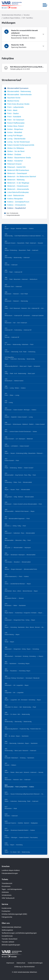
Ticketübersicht (7, 883)
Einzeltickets (6, 886)
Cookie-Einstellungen (35, 963)
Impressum (10, 963)
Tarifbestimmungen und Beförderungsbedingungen (19, 933)
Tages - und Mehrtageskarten (12, 889)
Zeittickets (5, 892)
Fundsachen (6, 911)
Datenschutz (21, 963)
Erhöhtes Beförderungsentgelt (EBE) (14, 914)
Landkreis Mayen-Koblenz (12, 18)
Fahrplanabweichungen (10, 873)
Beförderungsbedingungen (11, 945)
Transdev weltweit (8, 942)
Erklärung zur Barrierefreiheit (24, 967)
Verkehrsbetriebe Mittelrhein (12, 15)
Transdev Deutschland (9, 939)
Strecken (27, 15)
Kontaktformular (7, 936)
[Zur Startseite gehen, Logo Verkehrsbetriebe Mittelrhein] (12, 5)
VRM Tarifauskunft (8, 898)
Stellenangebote (7, 930)
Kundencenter (7, 908)
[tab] (24, 34)
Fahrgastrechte (7, 917)
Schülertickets (7, 895)
